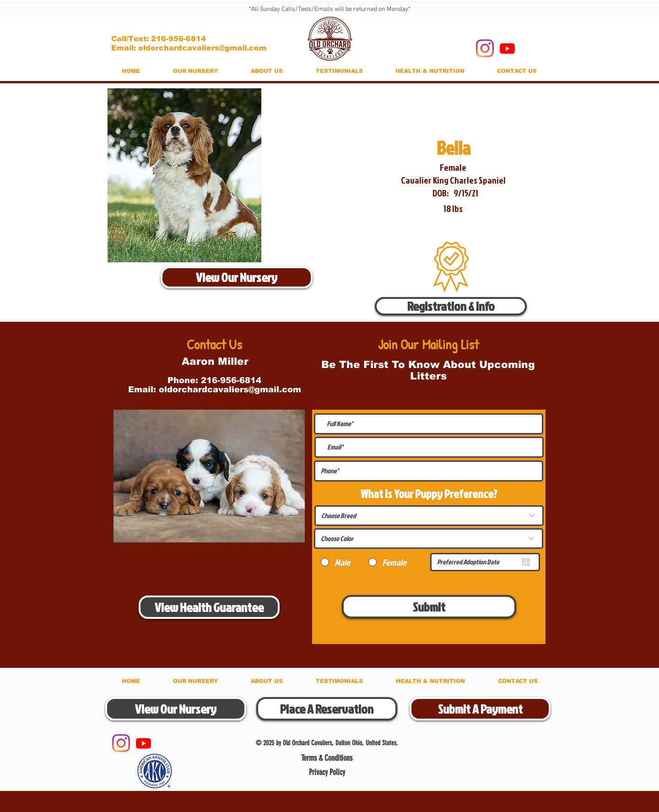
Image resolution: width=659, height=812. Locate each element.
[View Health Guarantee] (209, 607)
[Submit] (429, 607)
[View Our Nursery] (237, 277)
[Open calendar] (526, 562)
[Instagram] (485, 48)
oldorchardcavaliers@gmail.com (230, 390)
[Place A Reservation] (327, 709)
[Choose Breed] (429, 516)
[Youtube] (507, 48)
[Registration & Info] (451, 306)
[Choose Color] (429, 539)
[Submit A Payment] (480, 709)
